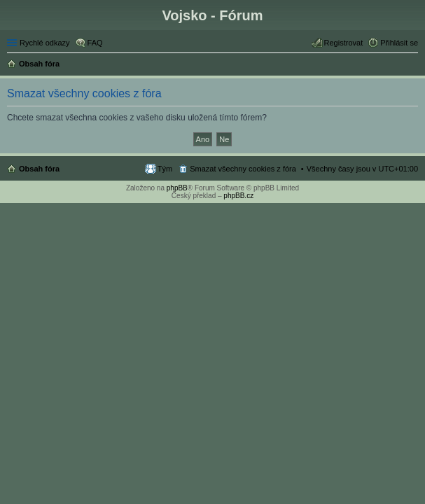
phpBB (177, 188)
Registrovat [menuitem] (344, 43)
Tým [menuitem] (165, 169)
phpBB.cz (238, 196)
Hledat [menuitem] (413, 65)
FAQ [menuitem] (95, 43)
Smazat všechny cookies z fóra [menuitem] (243, 169)
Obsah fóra (39, 169)
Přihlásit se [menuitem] (399, 43)
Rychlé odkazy (45, 43)
